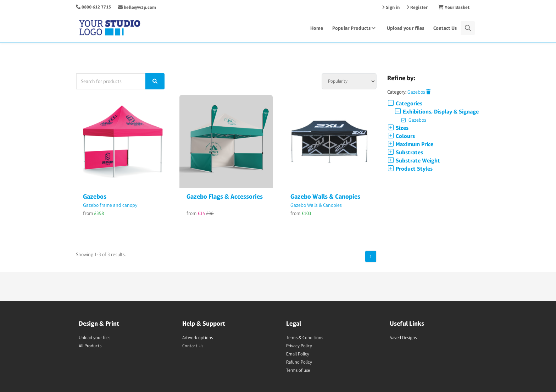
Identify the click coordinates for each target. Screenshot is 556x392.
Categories (405, 103)
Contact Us (445, 28)
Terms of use (298, 370)
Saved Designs (403, 338)
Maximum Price (410, 144)
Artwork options (198, 338)
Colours (401, 136)
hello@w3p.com (137, 7)
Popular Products (355, 28)
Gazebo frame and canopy (110, 205)
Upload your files (405, 28)
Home (317, 28)
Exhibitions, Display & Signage (437, 112)
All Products (90, 346)
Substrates (405, 152)
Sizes (398, 128)
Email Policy (298, 354)
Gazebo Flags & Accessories (225, 196)
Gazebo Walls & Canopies (325, 196)
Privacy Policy (299, 346)
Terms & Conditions (305, 338)
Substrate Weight (414, 161)
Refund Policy (299, 362)
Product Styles (410, 169)
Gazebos (95, 196)
